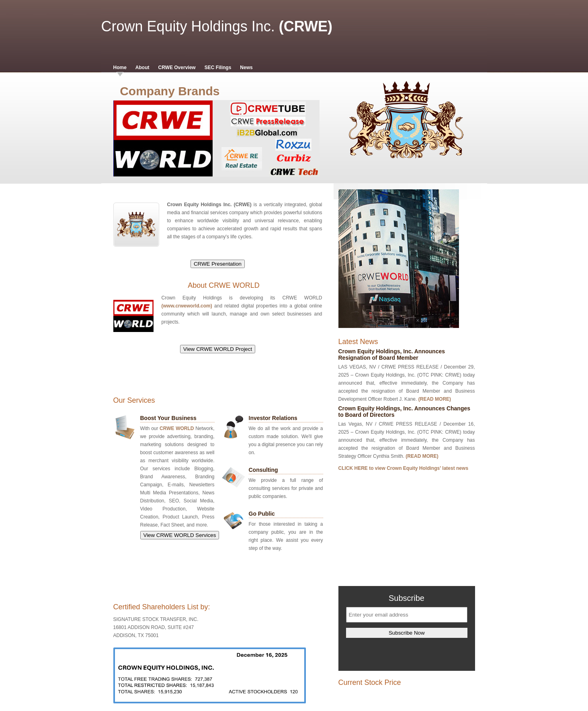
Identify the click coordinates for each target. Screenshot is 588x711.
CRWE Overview (177, 68)
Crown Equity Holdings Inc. (188, 26)
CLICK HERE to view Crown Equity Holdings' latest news (404, 468)
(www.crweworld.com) (187, 306)
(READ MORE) (435, 399)
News (246, 68)
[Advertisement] (224, 377)
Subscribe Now (407, 633)
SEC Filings (218, 68)
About (142, 68)
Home (120, 68)
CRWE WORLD (177, 428)
